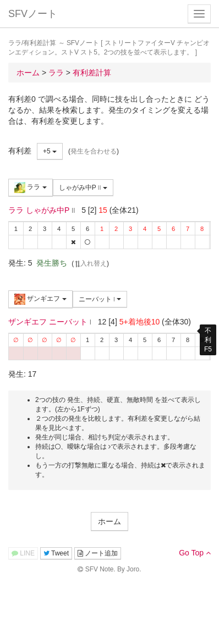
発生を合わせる (94, 151)
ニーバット (100, 299)
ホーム (109, 521)
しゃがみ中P (83, 188)
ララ (31, 188)
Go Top (195, 553)
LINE (23, 553)
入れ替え (90, 263)
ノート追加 (98, 553)
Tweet (56, 553)
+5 (50, 151)
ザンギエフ (40, 299)
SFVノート (33, 14)
